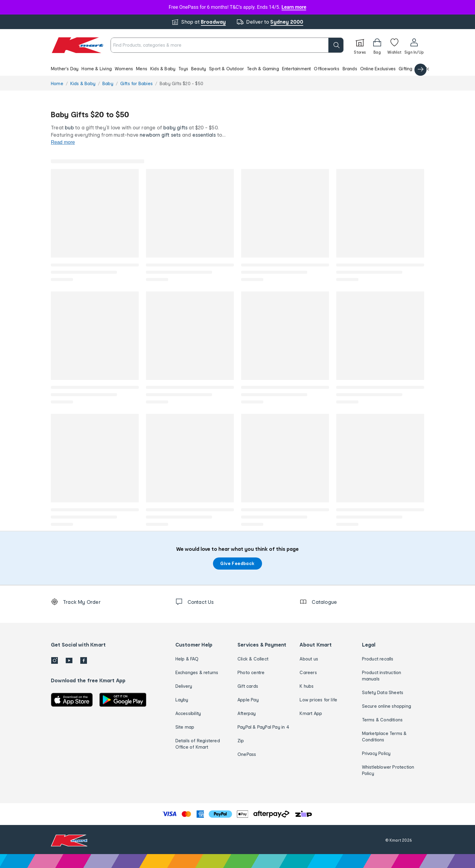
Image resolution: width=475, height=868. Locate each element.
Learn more (294, 7)
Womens (124, 69)
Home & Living (97, 69)
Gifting (405, 69)
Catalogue (427, 69)
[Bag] (377, 45)
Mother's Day (65, 69)
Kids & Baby (163, 69)
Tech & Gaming (263, 69)
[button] (237, 68)
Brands (350, 69)
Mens (142, 69)
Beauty (199, 69)
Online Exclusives (378, 69)
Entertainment (297, 69)
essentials (204, 135)
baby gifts (175, 127)
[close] (267, 39)
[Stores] (360, 45)
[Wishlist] (394, 45)
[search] (336, 45)
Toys (183, 69)
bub (69, 127)
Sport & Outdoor (226, 69)
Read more (63, 142)
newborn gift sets (160, 135)
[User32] (414, 45)
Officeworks (327, 69)
